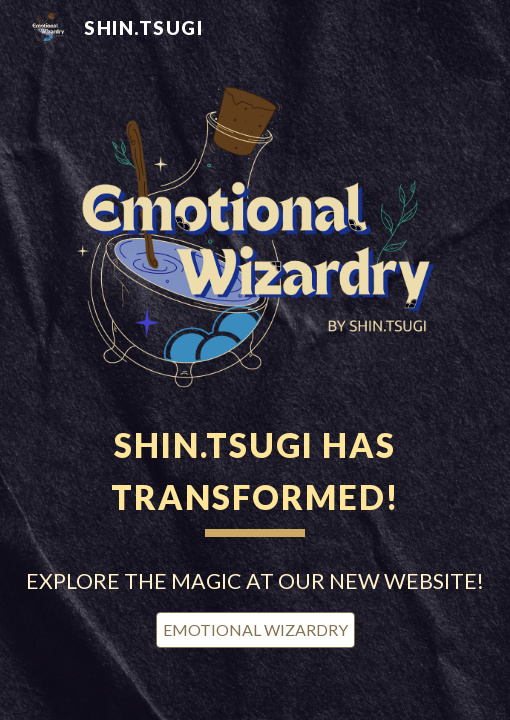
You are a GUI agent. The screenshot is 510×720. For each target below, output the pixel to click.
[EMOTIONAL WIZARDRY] (255, 630)
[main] (255, 476)
